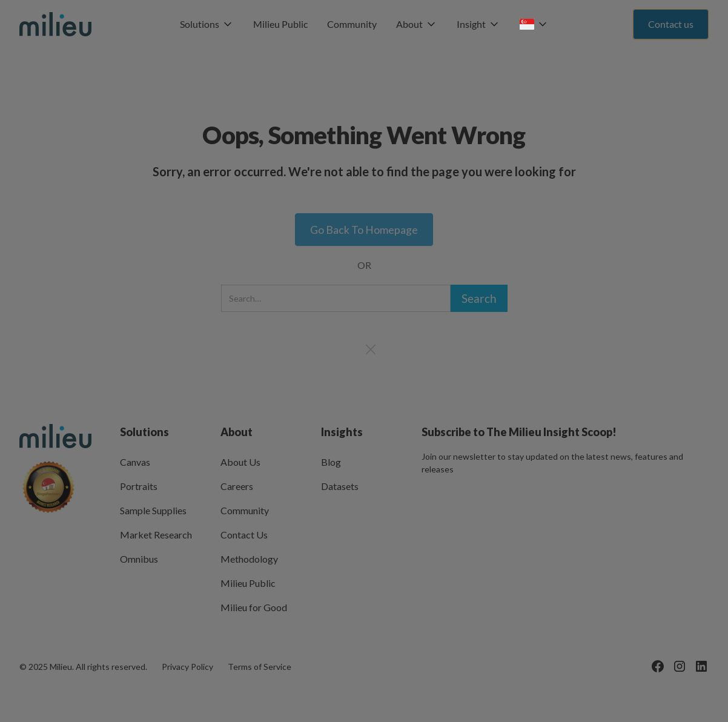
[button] (207, 24)
